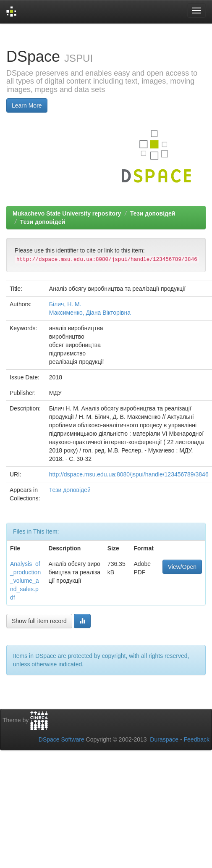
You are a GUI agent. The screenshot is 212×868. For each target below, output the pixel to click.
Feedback (197, 739)
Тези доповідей (153, 213)
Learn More (27, 105)
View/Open (182, 567)
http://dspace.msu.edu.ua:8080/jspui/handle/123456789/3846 (129, 474)
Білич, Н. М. (65, 304)
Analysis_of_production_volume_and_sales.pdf (25, 581)
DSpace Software (62, 739)
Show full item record (39, 621)
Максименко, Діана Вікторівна (90, 313)
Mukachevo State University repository (67, 213)
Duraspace (164, 739)
